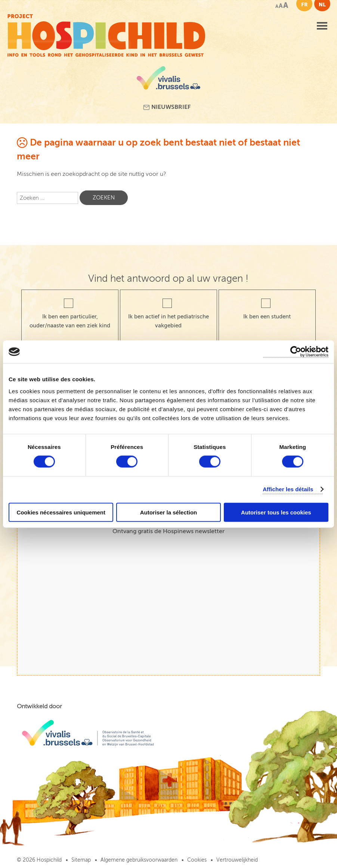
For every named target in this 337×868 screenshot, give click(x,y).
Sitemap (81, 860)
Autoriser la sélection (169, 512)
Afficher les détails (288, 489)
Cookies (197, 860)
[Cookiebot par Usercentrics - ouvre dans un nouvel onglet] (296, 352)
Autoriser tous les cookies (276, 512)
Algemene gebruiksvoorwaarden (139, 860)
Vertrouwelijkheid (237, 860)
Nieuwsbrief (167, 107)
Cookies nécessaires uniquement (61, 512)
